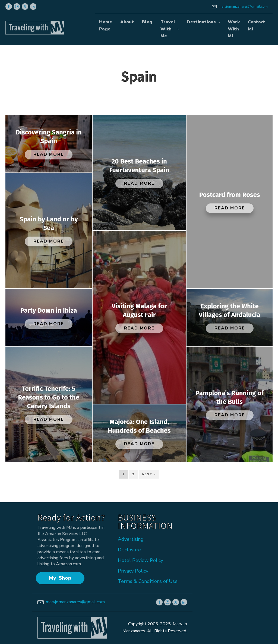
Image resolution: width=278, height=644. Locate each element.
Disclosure (129, 550)
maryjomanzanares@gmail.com (243, 7)
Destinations (201, 22)
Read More (49, 154)
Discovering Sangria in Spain (49, 137)
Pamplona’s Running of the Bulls (230, 397)
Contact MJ (257, 26)
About (127, 22)
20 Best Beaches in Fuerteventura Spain (139, 166)
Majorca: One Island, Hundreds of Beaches (139, 426)
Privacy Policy (133, 571)
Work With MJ (234, 29)
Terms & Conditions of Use (148, 581)
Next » (149, 474)
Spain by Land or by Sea (49, 224)
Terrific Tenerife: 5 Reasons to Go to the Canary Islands (49, 397)
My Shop (60, 578)
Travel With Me (168, 29)
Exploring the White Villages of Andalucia (230, 310)
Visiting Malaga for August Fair (139, 310)
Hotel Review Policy (140, 560)
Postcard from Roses (230, 195)
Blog (147, 22)
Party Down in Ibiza (49, 310)
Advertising (131, 539)
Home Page (106, 26)
